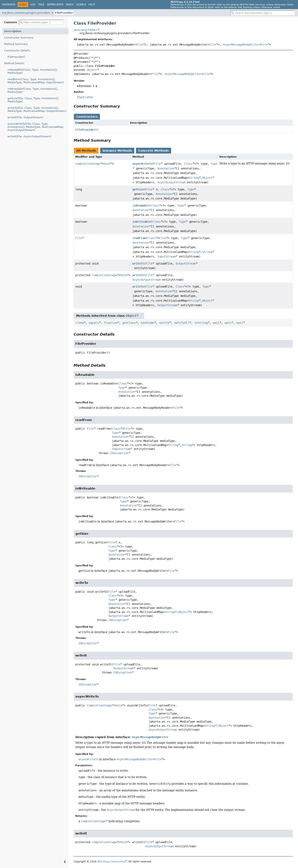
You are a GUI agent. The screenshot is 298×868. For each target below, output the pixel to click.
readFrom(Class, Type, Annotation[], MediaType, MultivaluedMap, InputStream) (36, 81)
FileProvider (64, 13)
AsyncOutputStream (171, 182)
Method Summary (16, 44)
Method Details (14, 63)
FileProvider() (16, 57)
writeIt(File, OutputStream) (25, 117)
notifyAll (182, 323)
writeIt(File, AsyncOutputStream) (29, 136)
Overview (9, 5)
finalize (111, 323)
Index (70, 5)
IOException (119, 453)
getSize (138, 189)
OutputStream (186, 264)
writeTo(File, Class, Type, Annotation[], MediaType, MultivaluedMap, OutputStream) (37, 109)
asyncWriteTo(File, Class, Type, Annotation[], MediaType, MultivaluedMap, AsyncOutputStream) (36, 127)
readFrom (139, 238)
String (194, 178)
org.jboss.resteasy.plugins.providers (26, 13)
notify (164, 323)
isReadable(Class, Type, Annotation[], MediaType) (32, 71)
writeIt (138, 264)
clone (79, 323)
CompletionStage (88, 164)
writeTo (138, 287)
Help (92, 5)
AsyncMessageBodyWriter (241, 45)
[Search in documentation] (263, 13)
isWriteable (142, 222)
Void (107, 164)
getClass (129, 323)
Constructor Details (17, 50)
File (140, 45)
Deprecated (55, 5)
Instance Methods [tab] (117, 151)
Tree (41, 5)
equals (94, 323)
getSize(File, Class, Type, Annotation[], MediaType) (33, 100)
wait (216, 323)
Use (33, 5)
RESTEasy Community (111, 862)
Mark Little (85, 97)
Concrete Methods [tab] (154, 151)
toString (201, 323)
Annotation (166, 168)
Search (81, 5)
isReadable (141, 206)
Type (191, 189)
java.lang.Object (86, 30)
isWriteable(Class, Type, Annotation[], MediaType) (33, 90)
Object (92, 70)
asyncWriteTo (142, 164)
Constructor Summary (19, 38)
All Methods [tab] (86, 151)
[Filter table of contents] (41, 22)
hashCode (147, 323)
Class (188, 164)
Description (13, 31)
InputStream (166, 256)
